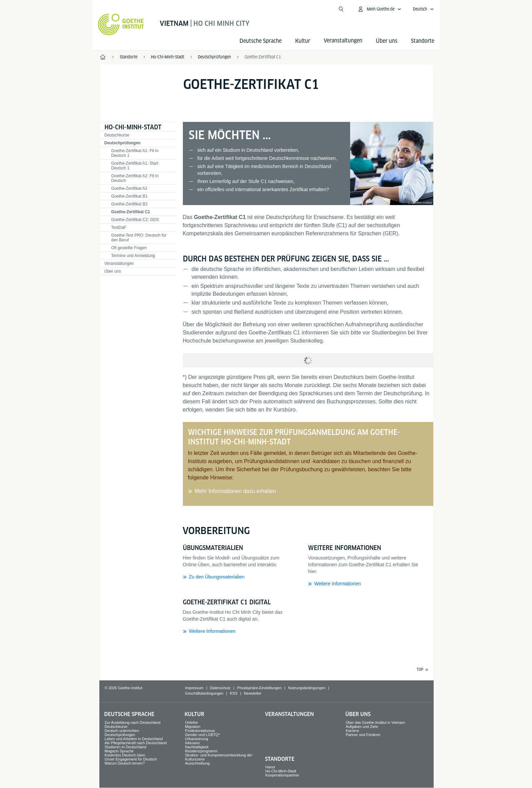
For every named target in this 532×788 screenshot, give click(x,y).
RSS (234, 693)
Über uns (387, 41)
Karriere (352, 731)
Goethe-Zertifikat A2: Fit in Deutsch (135, 178)
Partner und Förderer (363, 735)
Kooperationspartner (282, 775)
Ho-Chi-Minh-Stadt (133, 127)
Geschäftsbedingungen (204, 693)
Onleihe (191, 722)
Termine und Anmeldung (133, 256)
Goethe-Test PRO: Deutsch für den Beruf (139, 238)
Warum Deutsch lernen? (125, 763)
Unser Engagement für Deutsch (131, 759)
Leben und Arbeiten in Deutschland (134, 739)
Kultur (303, 41)
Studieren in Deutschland (125, 747)
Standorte (423, 41)
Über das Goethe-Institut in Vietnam (375, 722)
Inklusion (192, 743)
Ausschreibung (197, 763)
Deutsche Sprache (261, 41)
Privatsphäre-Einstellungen (259, 688)
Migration (193, 727)
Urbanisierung (196, 739)
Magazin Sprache (119, 751)
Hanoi (270, 767)
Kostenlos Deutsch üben (125, 755)
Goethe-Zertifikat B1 (129, 196)
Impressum (194, 688)
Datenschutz (220, 688)
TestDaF (119, 227)
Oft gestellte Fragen (129, 248)
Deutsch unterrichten (122, 731)
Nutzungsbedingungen (307, 688)
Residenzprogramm (201, 751)
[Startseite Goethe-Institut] (121, 24)
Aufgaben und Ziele (362, 727)
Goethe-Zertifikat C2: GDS (135, 220)
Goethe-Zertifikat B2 (129, 204)
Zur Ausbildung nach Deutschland (132, 722)
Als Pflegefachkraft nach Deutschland (136, 743)
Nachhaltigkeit (197, 747)
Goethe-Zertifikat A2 (129, 188)
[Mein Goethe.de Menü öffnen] (379, 9)
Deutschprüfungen (123, 143)
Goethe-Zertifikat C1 (263, 57)
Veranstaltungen (119, 263)
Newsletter (253, 693)
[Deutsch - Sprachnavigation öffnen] (423, 9)
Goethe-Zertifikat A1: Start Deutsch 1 (135, 166)
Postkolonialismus (200, 731)
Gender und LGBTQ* (202, 735)
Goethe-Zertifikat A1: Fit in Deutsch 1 (135, 153)
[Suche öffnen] (341, 9)
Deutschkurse (117, 135)
